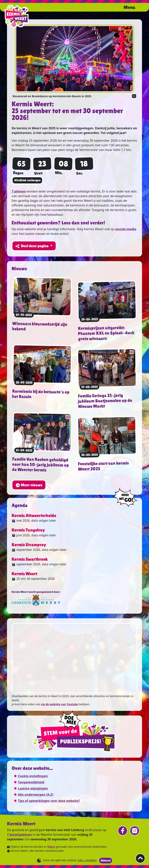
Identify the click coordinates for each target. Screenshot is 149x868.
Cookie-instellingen (33, 776)
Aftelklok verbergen (27, 180)
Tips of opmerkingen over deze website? (49, 801)
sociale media (126, 229)
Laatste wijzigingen (33, 788)
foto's (51, 847)
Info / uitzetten (87, 860)
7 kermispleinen (19, 835)
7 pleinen (19, 191)
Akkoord (106, 860)
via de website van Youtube (59, 704)
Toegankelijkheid (31, 782)
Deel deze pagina (32, 246)
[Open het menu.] (134, 8)
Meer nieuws (29, 485)
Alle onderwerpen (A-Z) (36, 795)
